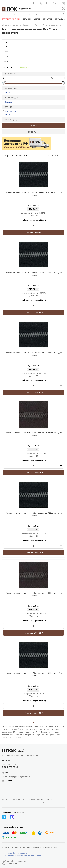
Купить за (33, 232)
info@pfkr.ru (11, 781)
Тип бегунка (10, 88)
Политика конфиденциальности (15, 853)
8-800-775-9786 (10, 767)
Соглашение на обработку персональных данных (22, 855)
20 (62, 156)
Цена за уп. (9, 74)
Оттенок (8, 107)
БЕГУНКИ (27, 19)
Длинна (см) (10, 120)
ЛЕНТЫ (37, 19)
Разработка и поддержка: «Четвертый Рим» (17, 862)
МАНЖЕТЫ (48, 19)
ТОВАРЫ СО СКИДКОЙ (11, 19)
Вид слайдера (11, 98)
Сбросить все (25, 68)
